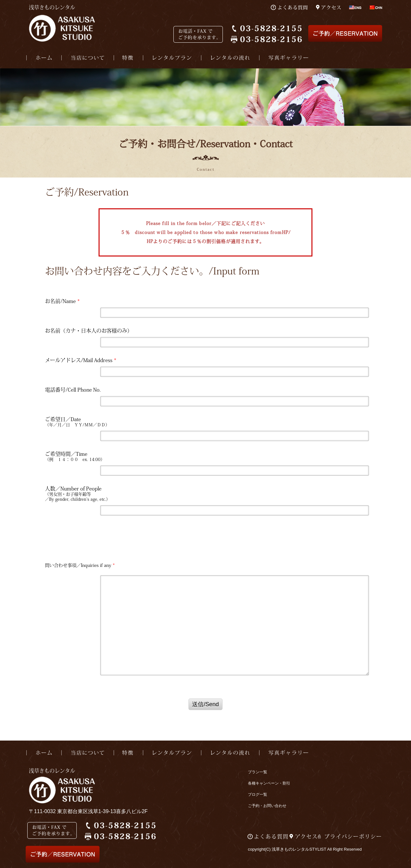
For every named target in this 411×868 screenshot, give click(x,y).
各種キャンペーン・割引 (269, 783)
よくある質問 (271, 837)
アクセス (306, 837)
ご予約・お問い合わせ (267, 806)
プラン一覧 (258, 772)
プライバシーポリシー (353, 837)
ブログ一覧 (258, 794)
